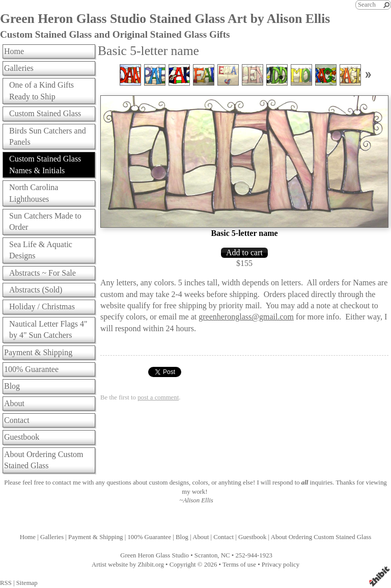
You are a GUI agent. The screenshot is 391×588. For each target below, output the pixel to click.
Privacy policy (281, 565)
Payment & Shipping (38, 352)
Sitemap (27, 583)
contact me (67, 483)
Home (14, 51)
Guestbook (22, 437)
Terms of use (239, 565)
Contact (17, 420)
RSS (6, 583)
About (14, 403)
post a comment (158, 397)
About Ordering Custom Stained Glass (44, 460)
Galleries (19, 68)
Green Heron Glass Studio (155, 555)
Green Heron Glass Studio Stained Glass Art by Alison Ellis (165, 19)
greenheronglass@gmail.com (246, 317)
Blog (12, 386)
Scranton (206, 555)
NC (226, 555)
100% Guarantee (31, 369)
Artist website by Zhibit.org (128, 565)
